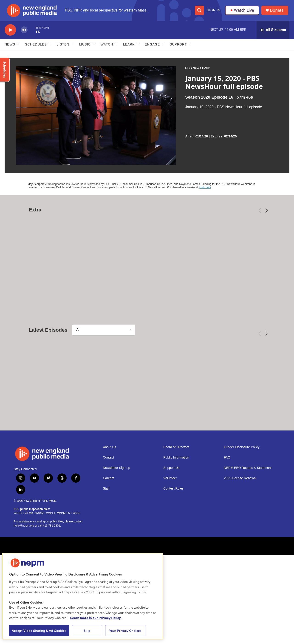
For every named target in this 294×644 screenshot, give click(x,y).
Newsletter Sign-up (116, 510)
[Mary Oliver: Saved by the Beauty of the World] (52, 248)
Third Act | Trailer (170, 289)
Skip (87, 631)
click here (205, 191)
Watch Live (242, 12)
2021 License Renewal (240, 520)
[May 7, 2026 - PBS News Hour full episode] (147, 392)
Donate (278, 12)
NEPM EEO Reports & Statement (248, 510)
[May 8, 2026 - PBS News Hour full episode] (52, 392)
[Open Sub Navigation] (19, 48)
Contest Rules (173, 530)
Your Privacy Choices (125, 631)
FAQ (227, 499)
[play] (10, 33)
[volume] (24, 33)
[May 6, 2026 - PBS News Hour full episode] (241, 392)
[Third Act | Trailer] (191, 248)
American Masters (24, 282)
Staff (106, 530)
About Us (110, 489)
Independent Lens (163, 282)
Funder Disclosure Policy (242, 489)
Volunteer (170, 520)
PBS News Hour (197, 71)
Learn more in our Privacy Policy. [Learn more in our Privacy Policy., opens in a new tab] (96, 618)
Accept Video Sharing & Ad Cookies (39, 631)
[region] (83, 596)
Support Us (171, 510)
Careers (109, 520)
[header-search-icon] (199, 12)
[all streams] (273, 33)
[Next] (266, 214)
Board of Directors (176, 489)
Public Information (176, 499)
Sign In (213, 12)
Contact (108, 499)
